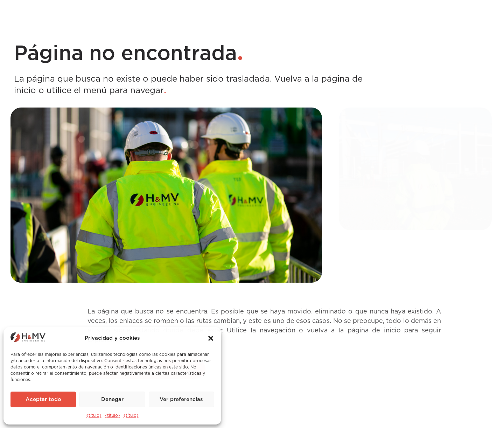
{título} (94, 415)
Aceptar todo (43, 399)
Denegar (112, 399)
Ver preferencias (181, 399)
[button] (211, 338)
